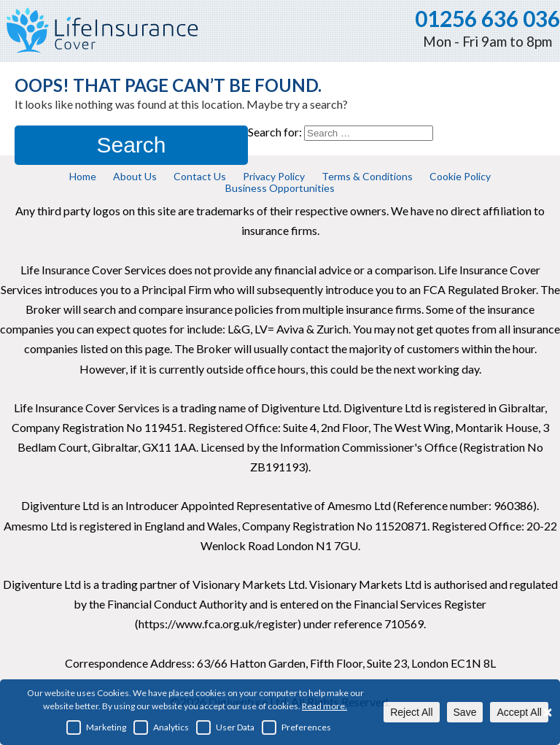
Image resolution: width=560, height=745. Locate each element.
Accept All (519, 712)
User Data (225, 727)
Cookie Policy (460, 176)
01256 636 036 (487, 18)
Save (465, 712)
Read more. (324, 706)
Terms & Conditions (367, 176)
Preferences (296, 727)
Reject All (411, 712)
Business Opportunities (280, 188)
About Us (135, 176)
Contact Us (200, 176)
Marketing (96, 727)
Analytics (161, 727)
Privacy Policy (274, 176)
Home (83, 176)
